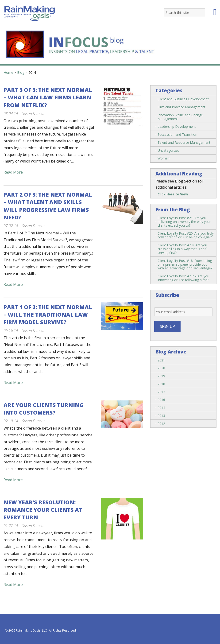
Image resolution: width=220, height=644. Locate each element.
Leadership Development (177, 126)
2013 (161, 416)
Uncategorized (169, 150)
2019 (161, 376)
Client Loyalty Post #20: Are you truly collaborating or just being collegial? (186, 235)
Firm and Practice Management (181, 107)
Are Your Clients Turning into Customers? (44, 409)
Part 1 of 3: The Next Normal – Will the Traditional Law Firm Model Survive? (48, 314)
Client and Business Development (183, 99)
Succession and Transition (177, 134)
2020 (161, 368)
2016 (161, 400)
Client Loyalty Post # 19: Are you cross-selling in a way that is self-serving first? (183, 249)
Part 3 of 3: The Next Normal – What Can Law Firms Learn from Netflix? (48, 97)
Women (164, 158)
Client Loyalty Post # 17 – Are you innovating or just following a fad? (183, 278)
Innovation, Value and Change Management (180, 117)
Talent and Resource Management (184, 142)
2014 (161, 408)
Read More (13, 172)
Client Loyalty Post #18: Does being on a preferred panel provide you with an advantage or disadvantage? (185, 264)
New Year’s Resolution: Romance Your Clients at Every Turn (43, 510)
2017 (161, 392)
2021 (161, 360)
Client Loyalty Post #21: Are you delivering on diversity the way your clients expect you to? (184, 222)
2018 (161, 384)
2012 (161, 424)
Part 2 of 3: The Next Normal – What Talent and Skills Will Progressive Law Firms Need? (48, 206)
